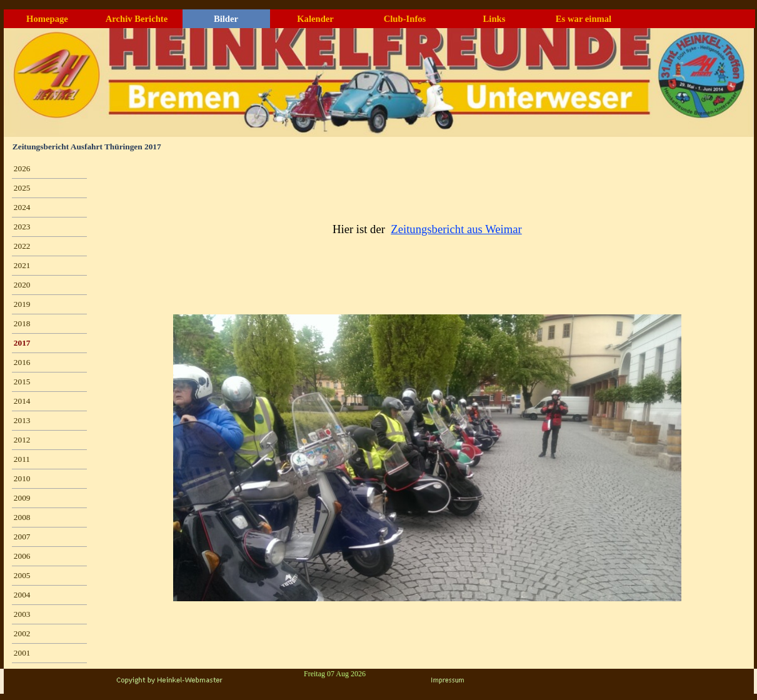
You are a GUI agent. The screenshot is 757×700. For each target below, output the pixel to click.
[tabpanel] (428, 229)
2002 (22, 633)
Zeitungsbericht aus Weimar (456, 229)
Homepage (47, 19)
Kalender (315, 19)
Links (494, 19)
